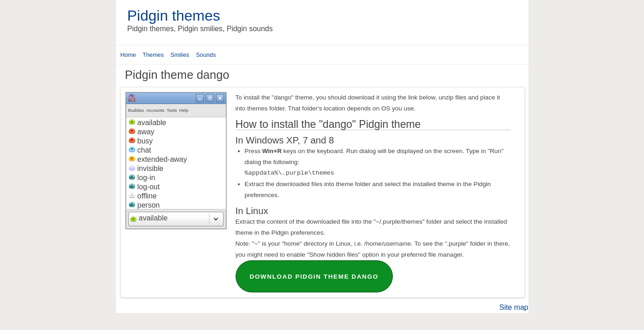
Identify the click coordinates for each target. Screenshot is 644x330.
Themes (153, 55)
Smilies (180, 55)
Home (128, 55)
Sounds (206, 55)
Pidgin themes (174, 16)
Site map (514, 307)
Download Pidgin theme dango (314, 277)
